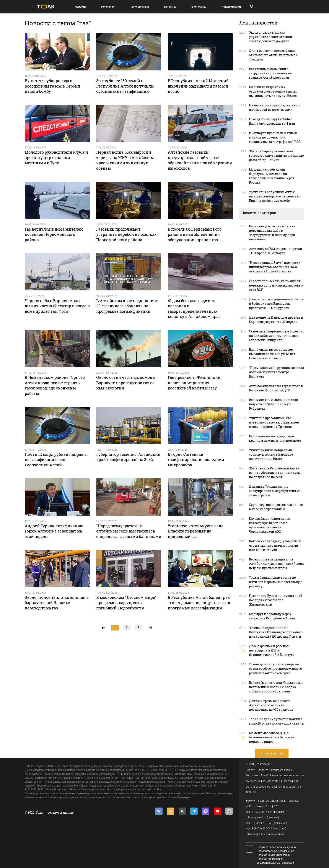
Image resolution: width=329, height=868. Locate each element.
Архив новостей (272, 753)
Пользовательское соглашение (275, 851)
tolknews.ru (264, 764)
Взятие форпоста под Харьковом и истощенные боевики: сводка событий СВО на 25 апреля (276, 687)
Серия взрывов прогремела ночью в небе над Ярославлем (276, 507)
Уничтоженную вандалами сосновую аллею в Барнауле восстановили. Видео (271, 454)
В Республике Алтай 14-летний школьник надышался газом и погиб (198, 86)
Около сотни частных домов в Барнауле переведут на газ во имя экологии (126, 383)
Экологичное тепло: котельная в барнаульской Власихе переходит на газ (57, 603)
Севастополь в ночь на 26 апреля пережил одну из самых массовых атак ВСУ (276, 285)
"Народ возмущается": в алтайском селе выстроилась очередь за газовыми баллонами (129, 531)
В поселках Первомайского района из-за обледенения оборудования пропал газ (195, 234)
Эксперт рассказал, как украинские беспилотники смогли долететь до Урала (271, 37)
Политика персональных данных (276, 847)
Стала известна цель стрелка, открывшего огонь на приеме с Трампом (273, 55)
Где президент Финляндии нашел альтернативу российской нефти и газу (194, 383)
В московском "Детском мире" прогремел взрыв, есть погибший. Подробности (126, 603)
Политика (170, 7)
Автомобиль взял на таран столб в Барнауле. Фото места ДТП (276, 388)
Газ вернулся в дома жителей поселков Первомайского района (54, 234)
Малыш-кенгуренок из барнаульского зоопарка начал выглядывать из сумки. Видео (273, 91)
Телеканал (108, 7)
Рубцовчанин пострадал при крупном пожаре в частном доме (275, 438)
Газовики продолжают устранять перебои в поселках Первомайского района (126, 234)
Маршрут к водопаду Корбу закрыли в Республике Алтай (272, 616)
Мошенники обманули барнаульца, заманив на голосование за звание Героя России (272, 176)
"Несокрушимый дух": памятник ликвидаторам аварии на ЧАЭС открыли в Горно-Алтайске (275, 267)
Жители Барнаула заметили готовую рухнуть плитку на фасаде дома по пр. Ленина (276, 156)
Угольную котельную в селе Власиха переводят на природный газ (196, 531)
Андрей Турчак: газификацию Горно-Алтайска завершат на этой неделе (54, 531)
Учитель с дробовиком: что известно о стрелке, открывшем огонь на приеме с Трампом (274, 422)
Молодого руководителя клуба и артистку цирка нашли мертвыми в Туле (56, 157)
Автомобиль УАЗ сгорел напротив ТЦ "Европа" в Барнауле (275, 251)
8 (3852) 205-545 (262, 823)
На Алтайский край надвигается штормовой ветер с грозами (275, 107)
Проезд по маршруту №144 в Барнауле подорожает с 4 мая (272, 121)
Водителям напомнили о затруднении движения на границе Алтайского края (270, 73)
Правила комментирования (273, 855)
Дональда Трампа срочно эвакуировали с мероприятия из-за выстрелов (275, 491)
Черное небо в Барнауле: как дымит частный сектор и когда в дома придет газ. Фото (57, 306)
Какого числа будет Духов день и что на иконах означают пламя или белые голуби (275, 545)
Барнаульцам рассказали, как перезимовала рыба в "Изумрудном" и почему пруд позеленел (272, 233)
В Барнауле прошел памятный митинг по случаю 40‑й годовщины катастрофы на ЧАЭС (275, 137)
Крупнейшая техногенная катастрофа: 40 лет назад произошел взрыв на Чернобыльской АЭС (270, 525)
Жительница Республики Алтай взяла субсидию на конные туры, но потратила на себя (275, 473)
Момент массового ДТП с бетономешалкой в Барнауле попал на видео (272, 737)
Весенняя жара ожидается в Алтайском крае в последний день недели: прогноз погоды (276, 564)
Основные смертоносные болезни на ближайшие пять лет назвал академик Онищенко (276, 336)
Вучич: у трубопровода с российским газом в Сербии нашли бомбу (52, 86)
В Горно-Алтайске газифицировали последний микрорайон (196, 460)
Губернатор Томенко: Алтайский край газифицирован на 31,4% (128, 457)
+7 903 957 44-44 (262, 812)
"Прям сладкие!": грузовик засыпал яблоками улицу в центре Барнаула (277, 372)
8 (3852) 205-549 (262, 829)
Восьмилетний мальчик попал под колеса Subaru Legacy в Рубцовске (274, 404)
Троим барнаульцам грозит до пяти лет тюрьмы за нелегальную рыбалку (276, 582)
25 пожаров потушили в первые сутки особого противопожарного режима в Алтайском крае (275, 669)
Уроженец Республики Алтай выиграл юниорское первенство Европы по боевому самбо (275, 196)
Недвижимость (232, 7)
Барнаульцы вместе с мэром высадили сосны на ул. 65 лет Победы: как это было (272, 354)
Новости (80, 7)
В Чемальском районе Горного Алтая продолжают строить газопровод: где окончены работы (55, 385)
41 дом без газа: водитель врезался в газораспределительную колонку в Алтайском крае (194, 309)
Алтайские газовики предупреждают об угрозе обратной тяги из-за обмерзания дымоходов (200, 160)
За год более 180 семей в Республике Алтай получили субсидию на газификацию (125, 86)
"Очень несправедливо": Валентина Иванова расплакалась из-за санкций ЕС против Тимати (276, 632)
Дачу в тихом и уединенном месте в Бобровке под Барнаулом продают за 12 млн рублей (276, 304)
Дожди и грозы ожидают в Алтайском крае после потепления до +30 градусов (271, 705)
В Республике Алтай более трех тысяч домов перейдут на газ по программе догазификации (200, 603)
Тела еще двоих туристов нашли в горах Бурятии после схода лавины (277, 721)
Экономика (199, 7)
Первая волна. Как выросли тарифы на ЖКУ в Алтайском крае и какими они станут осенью (125, 160)
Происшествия (139, 7)
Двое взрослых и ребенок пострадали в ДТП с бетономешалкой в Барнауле (272, 650)
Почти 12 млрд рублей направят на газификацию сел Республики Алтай (56, 460)
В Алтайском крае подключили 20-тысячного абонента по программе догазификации (127, 306)
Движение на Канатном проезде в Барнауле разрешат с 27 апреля (276, 320)
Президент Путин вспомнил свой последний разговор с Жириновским (276, 600)
